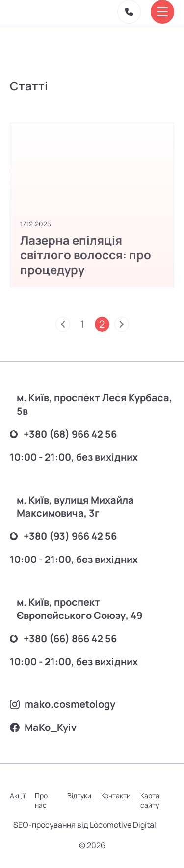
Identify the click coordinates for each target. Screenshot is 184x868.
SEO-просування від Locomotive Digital (85, 825)
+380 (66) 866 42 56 (63, 638)
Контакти (116, 796)
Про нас (41, 800)
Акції (17, 796)
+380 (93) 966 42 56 (63, 536)
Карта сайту (150, 800)
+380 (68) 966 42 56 (63, 434)
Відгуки (79, 796)
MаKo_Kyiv (43, 727)
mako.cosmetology (63, 704)
